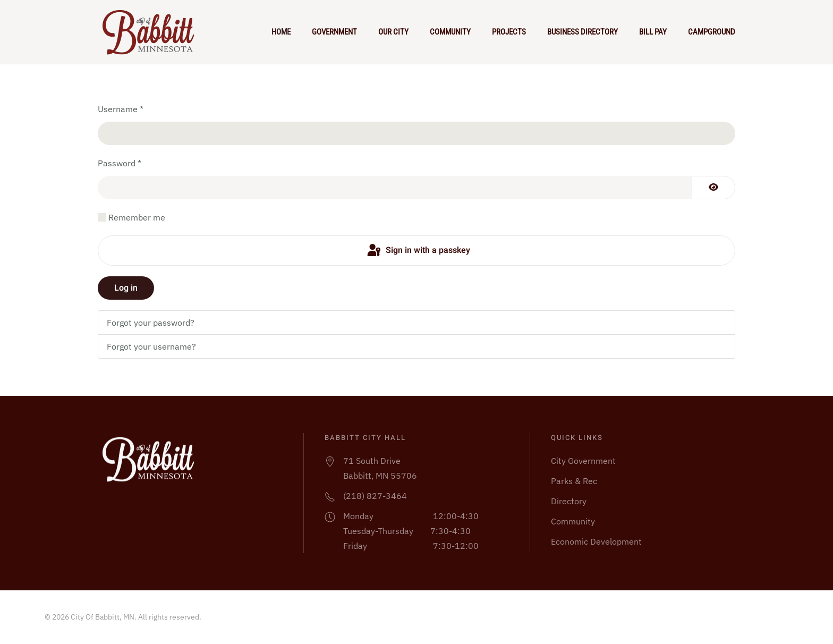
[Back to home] (153, 32)
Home (281, 32)
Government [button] (334, 32)
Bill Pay (653, 32)
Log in (126, 288)
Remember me (137, 217)
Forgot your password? (151, 323)
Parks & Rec (574, 481)
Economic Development (596, 541)
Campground (712, 32)
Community (450, 32)
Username (121, 109)
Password (120, 163)
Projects (509, 32)
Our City (393, 32)
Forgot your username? (151, 346)
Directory (569, 501)
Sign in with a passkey (418, 251)
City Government (583, 461)
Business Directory (583, 32)
